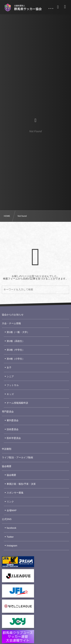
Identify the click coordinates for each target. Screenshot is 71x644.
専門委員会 (8, 412)
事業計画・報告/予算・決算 (21, 484)
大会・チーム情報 (11, 323)
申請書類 (7, 449)
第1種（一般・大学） (18, 332)
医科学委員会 (14, 438)
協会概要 (7, 466)
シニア (10, 377)
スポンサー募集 (15, 493)
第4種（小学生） (16, 359)
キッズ (10, 394)
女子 (9, 368)
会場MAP (12, 510)
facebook (11, 528)
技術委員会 (13, 429)
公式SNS (7, 519)
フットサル (13, 385)
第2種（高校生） (16, 341)
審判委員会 (13, 420)
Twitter (10, 537)
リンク (10, 502)
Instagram (12, 546)
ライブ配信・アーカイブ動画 (18, 458)
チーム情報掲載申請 (17, 403)
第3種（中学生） (16, 350)
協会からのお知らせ (13, 315)
